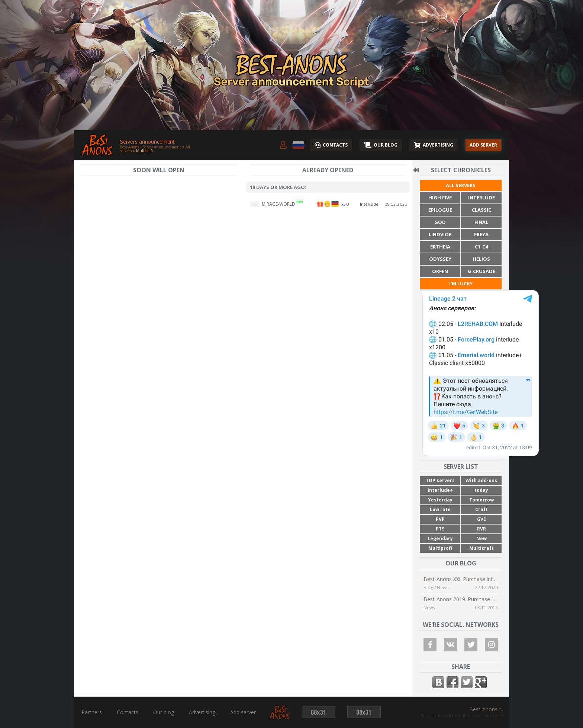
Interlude (481, 198)
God (440, 222)
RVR (481, 529)
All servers (461, 185)
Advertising (202, 712)
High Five (440, 198)
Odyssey (440, 259)
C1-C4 (481, 247)
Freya (481, 234)
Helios (481, 259)
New (481, 538)
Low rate (440, 509)
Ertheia (440, 247)
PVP (440, 519)
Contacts (128, 712)
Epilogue (440, 210)
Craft (481, 509)
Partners (92, 712)
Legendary (440, 538)
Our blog (164, 712)
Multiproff (440, 548)
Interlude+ (440, 490)
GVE (481, 519)
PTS (440, 529)
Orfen (440, 271)
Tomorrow (481, 500)
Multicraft (481, 548)
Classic (481, 210)
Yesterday (440, 500)
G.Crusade (481, 271)
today (481, 490)
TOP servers (440, 480)
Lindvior (440, 234)
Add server (243, 712)
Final (481, 222)
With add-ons (481, 480)
